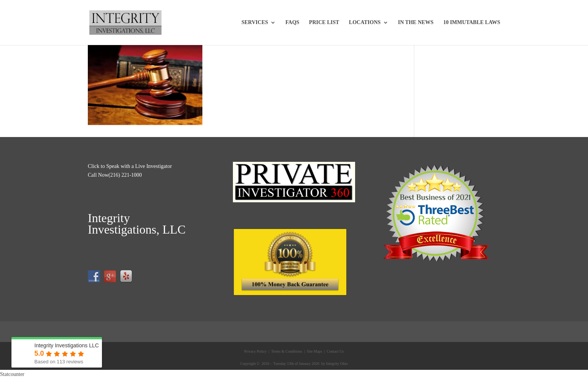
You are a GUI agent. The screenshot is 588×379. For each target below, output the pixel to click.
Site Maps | (315, 351)
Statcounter (12, 374)
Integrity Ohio (337, 364)
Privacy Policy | (257, 351)
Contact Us (335, 351)
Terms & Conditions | (288, 351)
